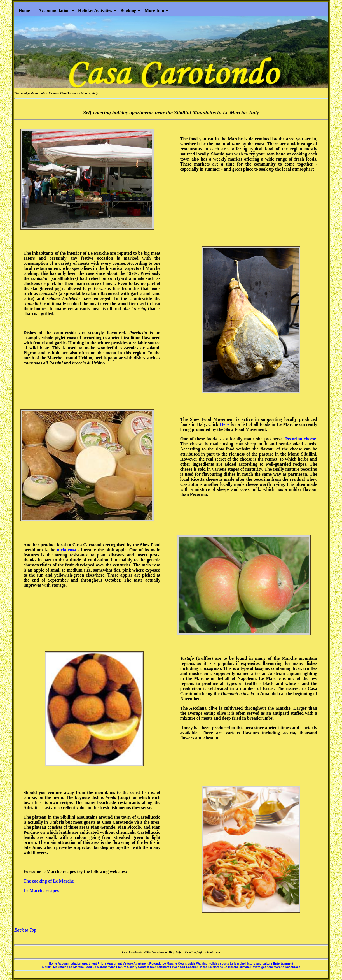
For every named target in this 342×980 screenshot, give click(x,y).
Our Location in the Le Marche (202, 967)
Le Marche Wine (104, 967)
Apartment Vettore (120, 963)
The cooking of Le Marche (49, 881)
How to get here (262, 967)
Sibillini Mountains (55, 967)
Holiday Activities (95, 11)
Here (225, 424)
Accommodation (54, 11)
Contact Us (146, 967)
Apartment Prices (167, 967)
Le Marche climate (237, 967)
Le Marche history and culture (251, 963)
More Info (154, 11)
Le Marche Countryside (179, 963)
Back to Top (25, 930)
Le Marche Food (81, 967)
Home (24, 11)
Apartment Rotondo (148, 963)
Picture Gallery (127, 967)
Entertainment (283, 963)
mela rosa (67, 550)
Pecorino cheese (301, 439)
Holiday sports (219, 963)
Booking (128, 11)
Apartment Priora (95, 963)
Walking (202, 963)
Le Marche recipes (41, 890)
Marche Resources (287, 967)
